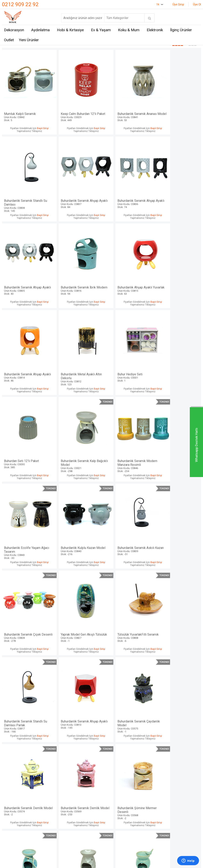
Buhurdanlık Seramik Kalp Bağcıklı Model (76, 362)
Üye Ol (197, 4)
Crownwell (43, 766)
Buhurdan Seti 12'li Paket (26, 360)
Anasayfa (110, 751)
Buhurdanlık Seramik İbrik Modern (177, 195)
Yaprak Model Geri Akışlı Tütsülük (177, 445)
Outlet (9, 40)
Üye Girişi (178, 4)
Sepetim (110, 781)
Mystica (42, 773)
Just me (42, 788)
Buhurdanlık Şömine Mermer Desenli (127, 612)
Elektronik (155, 30)
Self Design (44, 781)
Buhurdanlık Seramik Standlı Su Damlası (177, 112)
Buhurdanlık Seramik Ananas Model (127, 112)
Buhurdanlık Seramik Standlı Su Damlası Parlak (76, 529)
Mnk (39, 751)
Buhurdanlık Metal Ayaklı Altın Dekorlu (127, 278)
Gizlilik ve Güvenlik (83, 785)
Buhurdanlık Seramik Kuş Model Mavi (76, 696)
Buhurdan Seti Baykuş (177, 694)
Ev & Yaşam (101, 30)
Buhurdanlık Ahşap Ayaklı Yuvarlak (26, 278)
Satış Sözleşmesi (82, 766)
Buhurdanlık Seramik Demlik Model (26, 612)
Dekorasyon (14, 30)
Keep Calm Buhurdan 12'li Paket (76, 112)
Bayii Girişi (40, 125)
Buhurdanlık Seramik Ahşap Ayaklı (26, 195)
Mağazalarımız (13, 759)
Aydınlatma (40, 30)
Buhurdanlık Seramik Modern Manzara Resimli (127, 362)
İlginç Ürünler (181, 30)
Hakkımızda (10, 766)
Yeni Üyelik (111, 759)
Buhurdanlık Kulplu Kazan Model (26, 445)
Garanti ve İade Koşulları (80, 776)
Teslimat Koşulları (82, 751)
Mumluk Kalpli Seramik (26, 110)
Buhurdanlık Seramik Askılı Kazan (76, 445)
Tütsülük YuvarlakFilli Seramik (26, 527)
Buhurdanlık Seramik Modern (26, 694)
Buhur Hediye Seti (177, 277)
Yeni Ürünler (29, 40)
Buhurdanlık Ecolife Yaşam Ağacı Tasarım (177, 362)
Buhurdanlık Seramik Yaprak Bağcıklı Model (177, 612)
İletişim (7, 751)
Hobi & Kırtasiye (70, 30)
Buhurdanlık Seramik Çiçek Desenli (127, 445)
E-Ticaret (90, 815)
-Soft (81, 815)
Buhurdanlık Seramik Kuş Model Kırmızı (127, 696)
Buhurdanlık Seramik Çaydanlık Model (177, 529)
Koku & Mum (129, 30)
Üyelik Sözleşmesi (83, 759)
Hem (39, 759)
